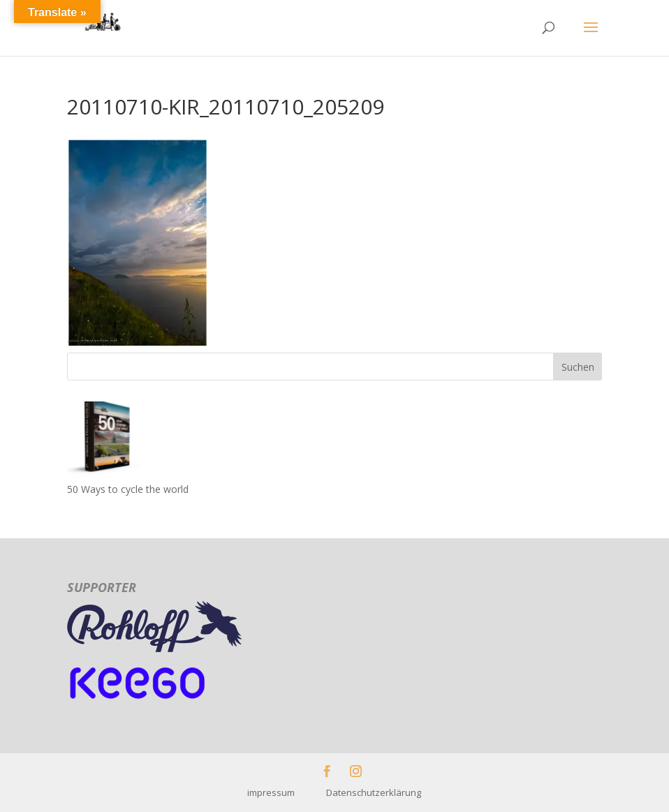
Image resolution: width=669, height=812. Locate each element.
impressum (287, 792)
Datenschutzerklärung (374, 792)
